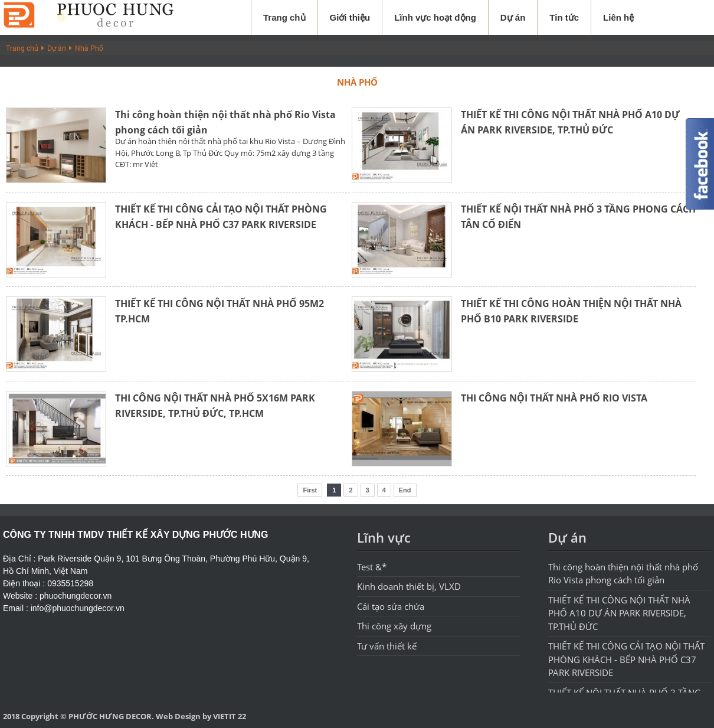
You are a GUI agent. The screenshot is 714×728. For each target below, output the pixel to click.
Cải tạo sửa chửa (391, 606)
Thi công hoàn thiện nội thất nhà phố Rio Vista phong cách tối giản (623, 574)
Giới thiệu (350, 17)
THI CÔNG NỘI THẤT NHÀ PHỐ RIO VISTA (554, 398)
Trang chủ (284, 17)
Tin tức (564, 17)
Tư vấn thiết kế (387, 646)
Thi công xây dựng (394, 626)
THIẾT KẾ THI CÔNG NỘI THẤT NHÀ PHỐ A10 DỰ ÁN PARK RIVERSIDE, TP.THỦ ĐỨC (619, 613)
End (405, 490)
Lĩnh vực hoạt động (435, 17)
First (310, 490)
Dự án (513, 17)
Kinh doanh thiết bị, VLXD (409, 586)
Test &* (372, 567)
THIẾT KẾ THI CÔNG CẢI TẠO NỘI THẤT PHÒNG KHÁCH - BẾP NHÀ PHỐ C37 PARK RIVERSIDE (626, 659)
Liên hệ (618, 17)
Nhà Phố (89, 48)
